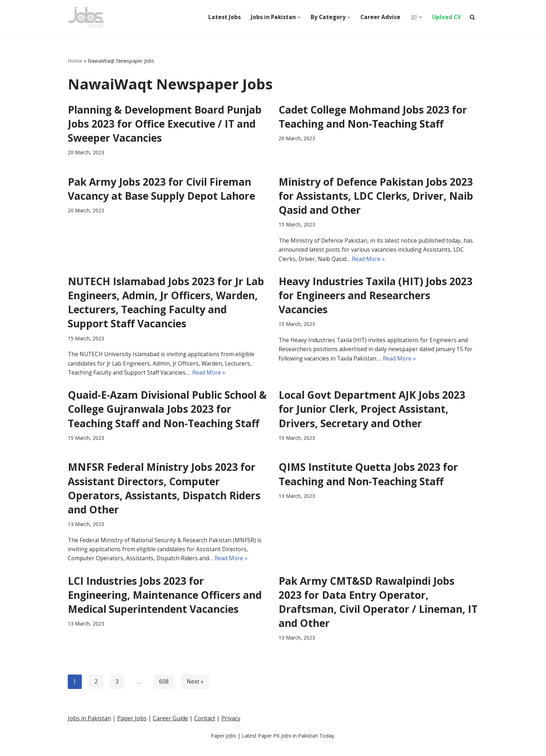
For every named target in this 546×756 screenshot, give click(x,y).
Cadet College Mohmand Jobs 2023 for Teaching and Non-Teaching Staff (373, 117)
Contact (205, 748)
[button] (297, 17)
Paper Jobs (132, 748)
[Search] (472, 17)
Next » (195, 692)
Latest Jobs (222, 17)
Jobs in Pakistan (89, 748)
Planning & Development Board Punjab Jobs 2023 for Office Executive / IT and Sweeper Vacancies (165, 124)
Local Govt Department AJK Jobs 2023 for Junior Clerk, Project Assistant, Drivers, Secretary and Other (372, 415)
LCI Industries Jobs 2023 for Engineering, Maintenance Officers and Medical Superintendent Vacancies (165, 605)
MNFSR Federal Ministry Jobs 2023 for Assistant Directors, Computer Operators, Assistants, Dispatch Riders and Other (164, 495)
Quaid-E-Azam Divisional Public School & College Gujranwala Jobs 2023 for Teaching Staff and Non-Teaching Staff (167, 415)
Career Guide (170, 748)
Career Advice (379, 17)
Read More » (370, 262)
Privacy (231, 748)
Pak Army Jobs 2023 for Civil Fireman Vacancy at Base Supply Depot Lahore (161, 189)
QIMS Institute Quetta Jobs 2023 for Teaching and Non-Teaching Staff (368, 481)
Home (75, 61)
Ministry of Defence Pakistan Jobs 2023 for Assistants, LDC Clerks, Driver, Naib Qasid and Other (376, 196)
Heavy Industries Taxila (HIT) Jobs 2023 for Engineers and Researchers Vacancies (376, 299)
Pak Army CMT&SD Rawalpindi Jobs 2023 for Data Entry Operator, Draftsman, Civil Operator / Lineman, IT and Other (378, 612)
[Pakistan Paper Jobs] (86, 17)
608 (164, 692)
